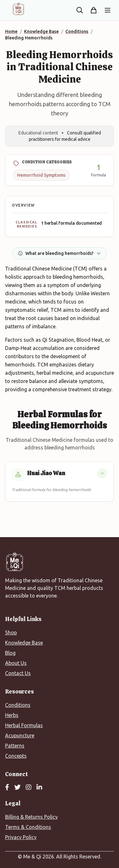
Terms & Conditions (28, 827)
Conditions (18, 705)
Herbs (12, 715)
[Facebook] (7, 788)
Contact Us (18, 673)
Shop (11, 632)
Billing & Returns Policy (31, 817)
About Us (16, 663)
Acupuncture (20, 735)
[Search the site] (80, 10)
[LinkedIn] (39, 788)
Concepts (16, 756)
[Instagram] (29, 788)
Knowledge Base (24, 643)
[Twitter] (17, 788)
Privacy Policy (21, 837)
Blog (10, 653)
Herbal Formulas (24, 725)
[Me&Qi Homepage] (18, 9)
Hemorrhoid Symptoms (41, 175)
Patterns (15, 746)
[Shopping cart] (94, 10)
